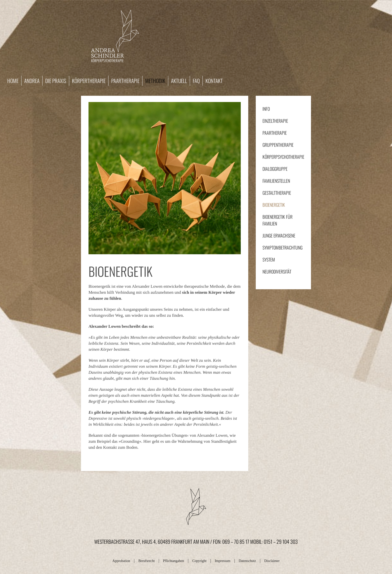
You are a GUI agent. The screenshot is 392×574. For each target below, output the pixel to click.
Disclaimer (272, 561)
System (269, 259)
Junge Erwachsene (279, 235)
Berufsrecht (147, 561)
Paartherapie (275, 133)
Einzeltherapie (275, 121)
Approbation (121, 561)
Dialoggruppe (275, 169)
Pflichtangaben (173, 561)
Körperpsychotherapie (283, 157)
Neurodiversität (277, 271)
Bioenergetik (274, 205)
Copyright (199, 561)
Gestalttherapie (277, 193)
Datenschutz (247, 561)
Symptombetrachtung (282, 247)
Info (266, 109)
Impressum (222, 561)
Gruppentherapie (278, 145)
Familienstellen (276, 181)
